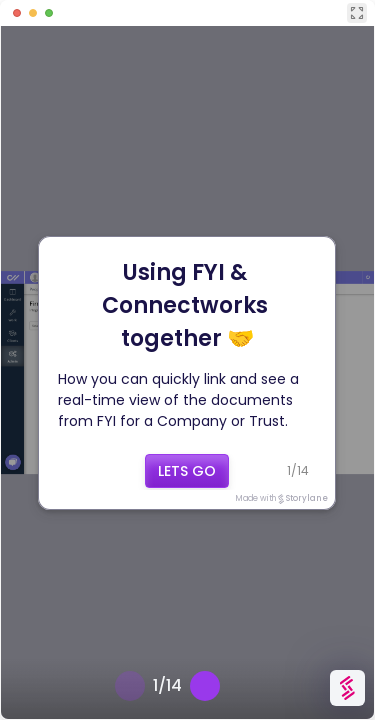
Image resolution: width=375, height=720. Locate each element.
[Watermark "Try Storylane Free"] (347, 688)
